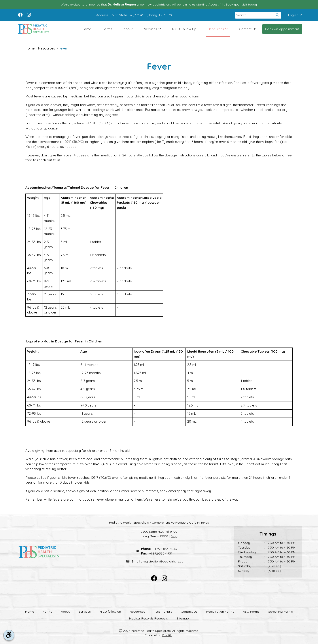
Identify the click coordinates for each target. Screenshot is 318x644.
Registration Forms (220, 612)
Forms (107, 29)
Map (174, 536)
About (128, 29)
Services (153, 29)
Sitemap (183, 618)
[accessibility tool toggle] (9, 635)
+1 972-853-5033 (165, 549)
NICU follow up (184, 29)
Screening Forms (281, 612)
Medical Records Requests (149, 618)
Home (87, 29)
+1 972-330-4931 (161, 553)
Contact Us (248, 29)
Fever (63, 48)
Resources (218, 29)
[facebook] (20, 14)
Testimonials (163, 612)
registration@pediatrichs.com (165, 561)
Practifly (168, 635)
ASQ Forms (251, 612)
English (295, 15)
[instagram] (29, 14)
